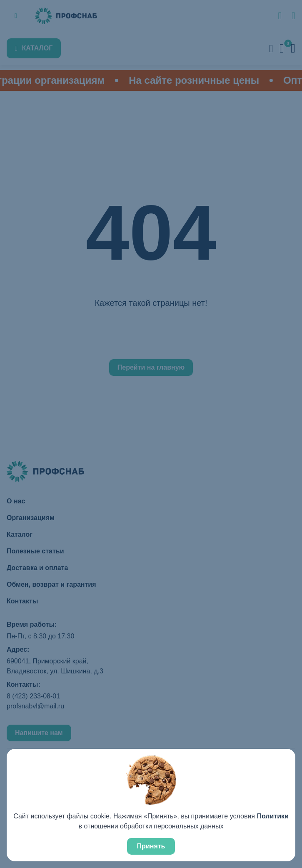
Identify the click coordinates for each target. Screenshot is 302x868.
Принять (151, 846)
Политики (272, 816)
